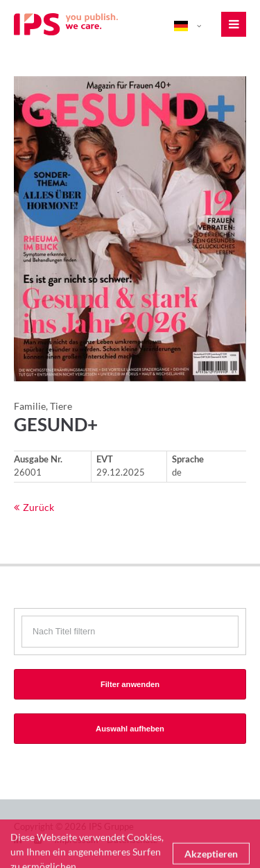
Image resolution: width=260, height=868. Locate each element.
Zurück (38, 507)
